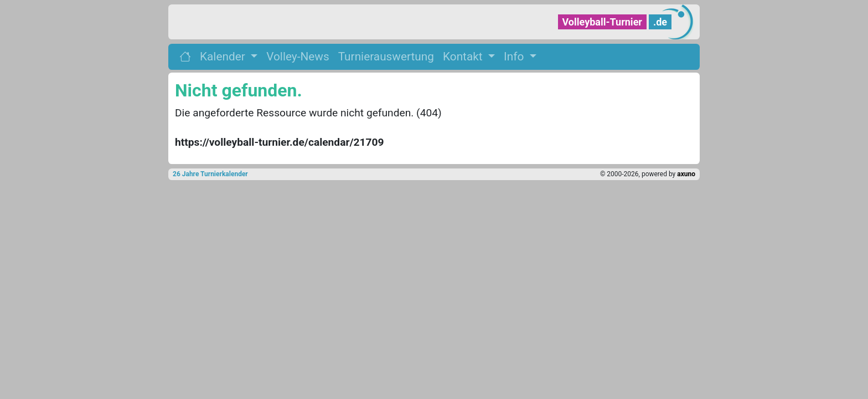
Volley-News (298, 57)
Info (515, 57)
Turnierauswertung (386, 57)
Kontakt (464, 57)
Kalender (224, 57)
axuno (686, 174)
